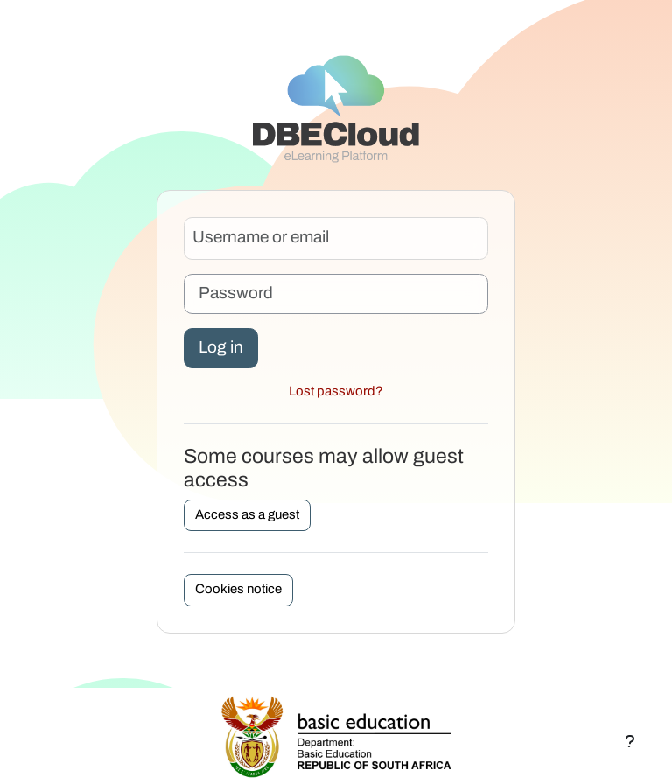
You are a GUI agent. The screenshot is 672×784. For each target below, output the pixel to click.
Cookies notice (238, 589)
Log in (221, 348)
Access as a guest (247, 515)
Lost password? (336, 392)
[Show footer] (630, 742)
